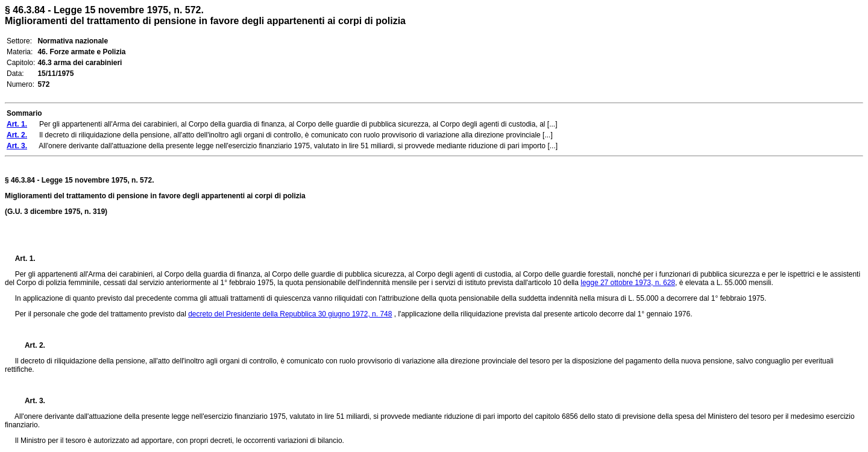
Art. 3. (30, 401)
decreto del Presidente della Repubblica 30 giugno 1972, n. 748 (290, 314)
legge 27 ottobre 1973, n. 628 (628, 283)
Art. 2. (30, 345)
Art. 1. (25, 259)
